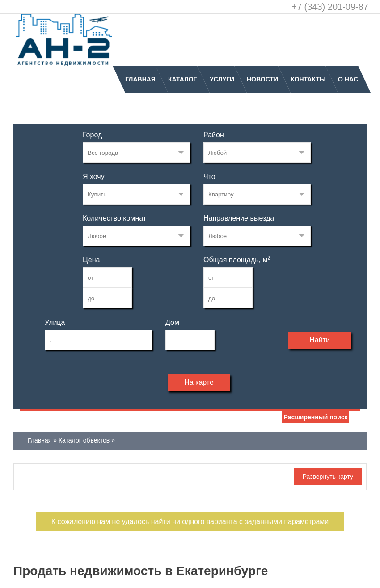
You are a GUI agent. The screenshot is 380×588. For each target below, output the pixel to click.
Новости (262, 79)
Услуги (222, 79)
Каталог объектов (84, 440)
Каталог (183, 79)
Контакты (308, 79)
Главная (140, 79)
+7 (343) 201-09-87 (330, 7)
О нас (348, 79)
